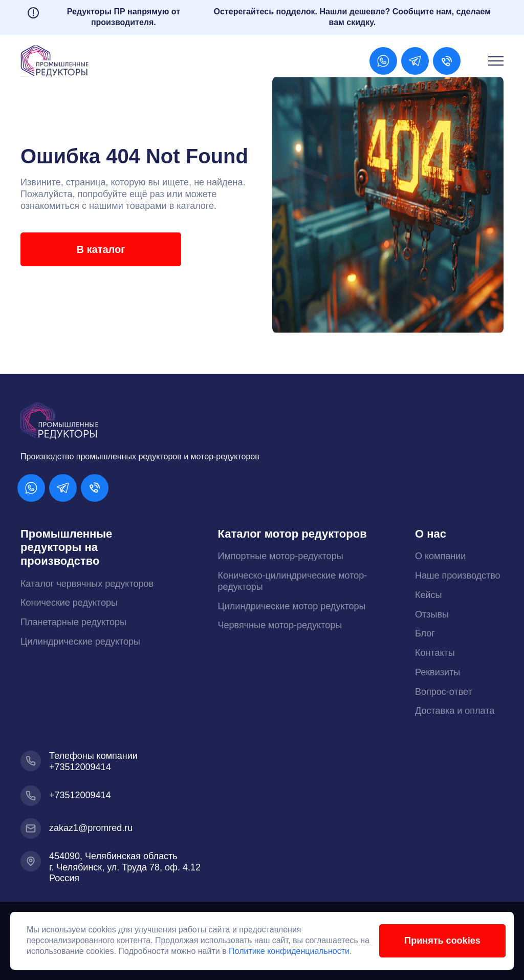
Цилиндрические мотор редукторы (292, 606)
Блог (425, 633)
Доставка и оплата (455, 711)
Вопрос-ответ (444, 692)
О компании (440, 556)
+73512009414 (80, 767)
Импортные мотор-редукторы (281, 556)
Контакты (435, 653)
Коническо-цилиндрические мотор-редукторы (293, 581)
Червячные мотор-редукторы (280, 625)
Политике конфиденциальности (300, 951)
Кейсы (429, 595)
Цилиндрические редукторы (80, 642)
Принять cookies (442, 941)
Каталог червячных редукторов (87, 584)
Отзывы (432, 614)
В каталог (100, 249)
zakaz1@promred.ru (91, 828)
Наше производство (458, 576)
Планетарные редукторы (73, 622)
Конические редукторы (69, 603)
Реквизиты (438, 672)
